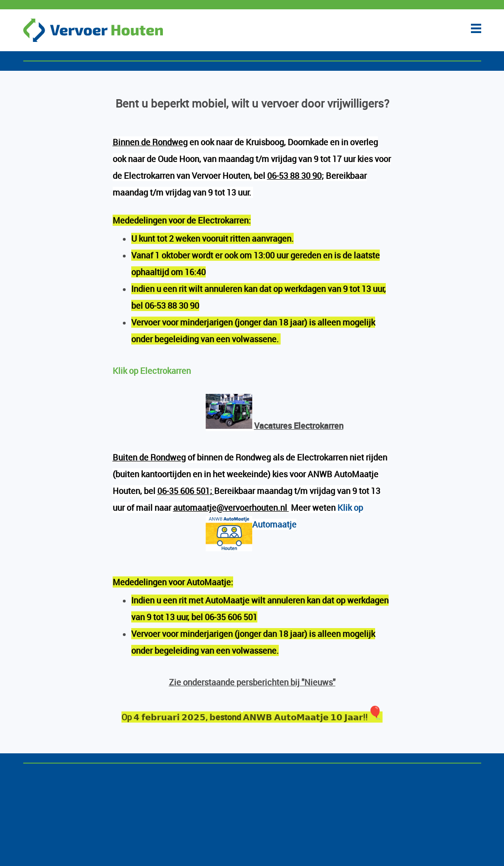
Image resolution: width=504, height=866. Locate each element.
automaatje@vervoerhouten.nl (231, 507)
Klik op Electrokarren (152, 371)
